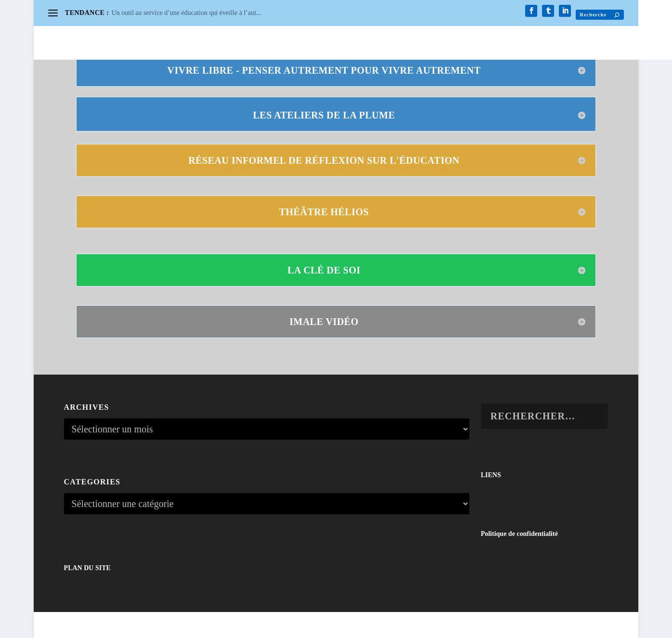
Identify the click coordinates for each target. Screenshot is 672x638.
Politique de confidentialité (519, 534)
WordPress (178, 626)
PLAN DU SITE (87, 568)
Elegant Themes (110, 626)
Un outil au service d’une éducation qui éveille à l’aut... (187, 13)
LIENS (491, 475)
